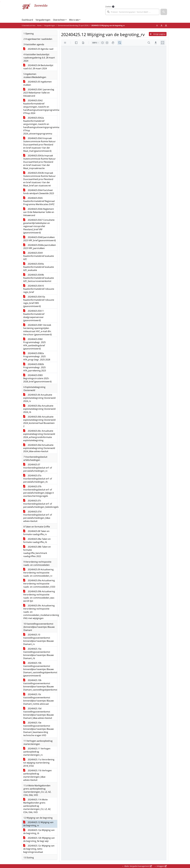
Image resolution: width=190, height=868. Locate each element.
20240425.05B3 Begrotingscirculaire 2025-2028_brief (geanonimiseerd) (37, 378)
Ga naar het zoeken (0, 2)
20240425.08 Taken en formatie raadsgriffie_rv (36, 533)
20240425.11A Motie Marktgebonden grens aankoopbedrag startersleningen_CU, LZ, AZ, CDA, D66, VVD (37, 806)
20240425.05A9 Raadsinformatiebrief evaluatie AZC (39, 256)
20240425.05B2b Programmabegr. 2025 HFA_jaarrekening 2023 (35, 367)
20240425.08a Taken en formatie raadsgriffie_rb (37, 541)
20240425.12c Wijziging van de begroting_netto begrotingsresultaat (39, 849)
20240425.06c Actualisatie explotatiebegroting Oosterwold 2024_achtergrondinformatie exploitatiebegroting (39, 436)
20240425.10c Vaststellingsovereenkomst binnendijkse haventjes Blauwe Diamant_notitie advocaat (38, 699)
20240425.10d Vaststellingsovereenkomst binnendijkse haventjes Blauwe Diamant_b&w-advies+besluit (38, 713)
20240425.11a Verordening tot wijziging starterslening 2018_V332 (39, 763)
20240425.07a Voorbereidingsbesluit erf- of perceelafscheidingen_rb (38, 479)
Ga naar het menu (1, 2)
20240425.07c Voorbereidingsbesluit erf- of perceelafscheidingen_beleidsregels (40, 504)
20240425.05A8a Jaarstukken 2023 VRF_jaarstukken (40, 247)
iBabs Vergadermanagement (138, 866)
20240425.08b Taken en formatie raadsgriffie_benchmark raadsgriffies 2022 (37, 551)
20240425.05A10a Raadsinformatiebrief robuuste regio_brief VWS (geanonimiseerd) (39, 301)
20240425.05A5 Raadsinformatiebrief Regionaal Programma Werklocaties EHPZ (39, 201)
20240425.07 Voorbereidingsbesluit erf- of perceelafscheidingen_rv (38, 468)
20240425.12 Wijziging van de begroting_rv (38, 824)
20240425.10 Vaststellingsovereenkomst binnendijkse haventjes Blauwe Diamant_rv (38, 639)
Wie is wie (74, 20)
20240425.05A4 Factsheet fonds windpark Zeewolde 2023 (39, 192)
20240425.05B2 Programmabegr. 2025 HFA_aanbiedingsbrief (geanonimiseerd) (34, 344)
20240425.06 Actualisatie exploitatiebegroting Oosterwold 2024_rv (39, 398)
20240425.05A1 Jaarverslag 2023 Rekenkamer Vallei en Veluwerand (39, 93)
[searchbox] (132, 12)
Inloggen (161, 866)
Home (39, 25)
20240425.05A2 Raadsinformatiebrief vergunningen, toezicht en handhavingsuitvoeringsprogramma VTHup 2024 (40, 107)
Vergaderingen (43, 20)
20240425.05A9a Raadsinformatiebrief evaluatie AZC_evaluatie (39, 267)
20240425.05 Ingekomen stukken (37, 83)
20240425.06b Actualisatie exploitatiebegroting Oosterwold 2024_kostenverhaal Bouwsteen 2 (39, 421)
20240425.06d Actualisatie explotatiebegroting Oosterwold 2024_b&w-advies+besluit (39, 448)
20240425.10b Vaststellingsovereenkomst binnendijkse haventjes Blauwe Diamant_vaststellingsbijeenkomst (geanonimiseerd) (40, 669)
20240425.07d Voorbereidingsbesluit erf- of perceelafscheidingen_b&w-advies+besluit (38, 516)
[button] (164, 12)
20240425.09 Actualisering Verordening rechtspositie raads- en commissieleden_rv (38, 573)
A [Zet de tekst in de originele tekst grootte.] (157, 26)
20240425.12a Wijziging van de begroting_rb (39, 832)
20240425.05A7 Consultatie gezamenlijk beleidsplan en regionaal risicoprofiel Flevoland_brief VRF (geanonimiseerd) (39, 226)
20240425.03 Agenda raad (38, 49)
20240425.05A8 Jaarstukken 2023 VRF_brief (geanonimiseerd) (40, 239)
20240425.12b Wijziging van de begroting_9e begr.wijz (39, 839)
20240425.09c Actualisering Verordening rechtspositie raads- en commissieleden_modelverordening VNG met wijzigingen (40, 612)
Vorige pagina (158, 34)
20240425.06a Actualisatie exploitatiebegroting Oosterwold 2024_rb (39, 409)
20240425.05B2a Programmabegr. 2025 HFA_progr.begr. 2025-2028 (37, 356)
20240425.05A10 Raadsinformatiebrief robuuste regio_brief (39, 289)
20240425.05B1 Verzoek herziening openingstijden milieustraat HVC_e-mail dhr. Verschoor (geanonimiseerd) (37, 330)
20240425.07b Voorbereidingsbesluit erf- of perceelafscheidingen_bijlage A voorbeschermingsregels (38, 491)
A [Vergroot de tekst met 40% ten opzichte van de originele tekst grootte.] (166, 26)
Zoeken (108, 7)
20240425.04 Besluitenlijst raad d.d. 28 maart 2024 (38, 67)
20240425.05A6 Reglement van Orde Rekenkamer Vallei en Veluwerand (39, 212)
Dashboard (27, 20)
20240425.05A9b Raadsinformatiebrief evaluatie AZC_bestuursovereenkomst (39, 278)
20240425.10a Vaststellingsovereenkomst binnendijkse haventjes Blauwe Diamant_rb (38, 654)
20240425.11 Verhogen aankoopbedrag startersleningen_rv (37, 752)
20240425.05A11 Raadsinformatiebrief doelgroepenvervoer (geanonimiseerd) (34, 316)
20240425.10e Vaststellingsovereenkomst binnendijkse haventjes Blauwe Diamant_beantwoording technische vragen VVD (38, 729)
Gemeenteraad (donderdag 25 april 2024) (73, 25)
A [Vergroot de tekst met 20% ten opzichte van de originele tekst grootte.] (161, 26)
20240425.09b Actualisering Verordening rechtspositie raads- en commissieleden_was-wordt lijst (39, 596)
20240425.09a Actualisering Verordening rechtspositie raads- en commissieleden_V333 (39, 584)
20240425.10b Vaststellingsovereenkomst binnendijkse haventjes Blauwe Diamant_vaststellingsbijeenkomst (40, 685)
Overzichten (59, 20)
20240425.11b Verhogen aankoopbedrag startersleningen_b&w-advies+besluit (37, 775)
